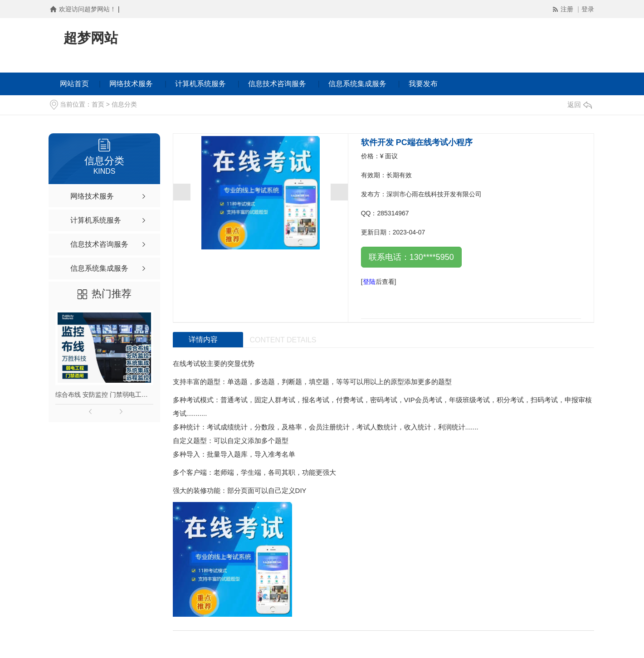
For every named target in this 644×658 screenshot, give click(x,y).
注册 (568, 9)
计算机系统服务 (200, 84)
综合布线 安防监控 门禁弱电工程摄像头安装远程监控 (104, 395)
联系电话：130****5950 (411, 257)
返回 (580, 105)
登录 (588, 9)
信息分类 (124, 104)
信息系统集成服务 (357, 84)
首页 (98, 104)
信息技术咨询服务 (277, 84)
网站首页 (74, 84)
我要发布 (423, 84)
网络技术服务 (131, 84)
